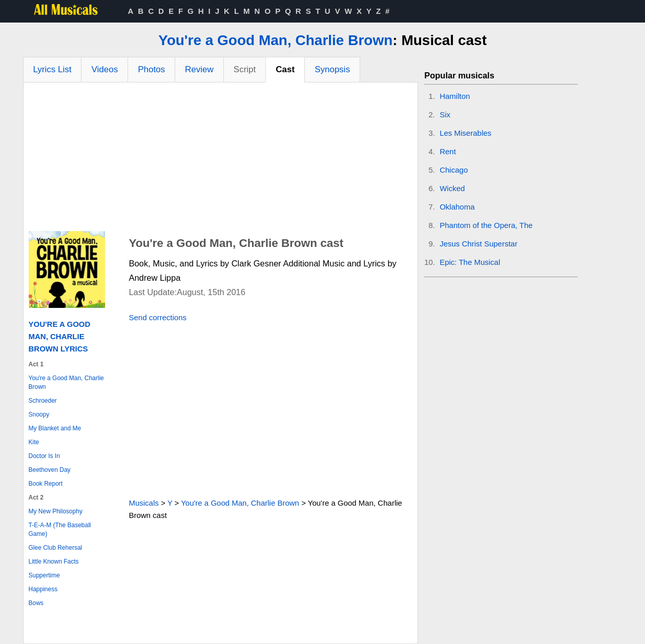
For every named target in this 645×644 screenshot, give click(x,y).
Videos (105, 69)
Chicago (454, 170)
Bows (36, 603)
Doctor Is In (44, 456)
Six (445, 115)
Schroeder (43, 401)
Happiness (43, 589)
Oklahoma (457, 207)
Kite (34, 442)
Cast (285, 69)
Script (245, 69)
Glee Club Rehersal (56, 548)
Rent (448, 151)
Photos (151, 69)
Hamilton (455, 96)
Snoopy (39, 414)
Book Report (46, 484)
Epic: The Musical (470, 262)
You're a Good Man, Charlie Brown (275, 40)
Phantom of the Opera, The (486, 225)
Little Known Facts (54, 562)
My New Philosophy (56, 511)
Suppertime (44, 575)
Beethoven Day (50, 470)
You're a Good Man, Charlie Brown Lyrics (60, 336)
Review (199, 69)
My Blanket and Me (55, 428)
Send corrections (158, 317)
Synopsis (332, 69)
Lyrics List (53, 69)
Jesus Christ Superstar (478, 244)
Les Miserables (465, 133)
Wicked (452, 188)
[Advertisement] (221, 159)
